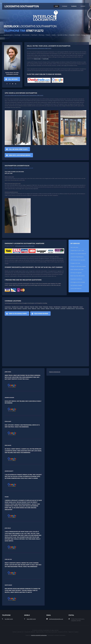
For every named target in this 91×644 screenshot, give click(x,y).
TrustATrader (46, 59)
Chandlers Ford (15, 307)
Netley (6, 308)
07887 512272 (24, 31)
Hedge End (27, 307)
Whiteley (48, 308)
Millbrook (34, 308)
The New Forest (57, 307)
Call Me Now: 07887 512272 (18, 149)
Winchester (46, 307)
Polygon (41, 307)
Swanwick (57, 308)
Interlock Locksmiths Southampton (39, 635)
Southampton (8, 307)
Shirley (30, 308)
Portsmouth (64, 307)
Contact (83, 6)
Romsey (51, 307)
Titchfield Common (71, 308)
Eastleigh (22, 307)
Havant (81, 307)
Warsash (52, 308)
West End (32, 307)
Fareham (43, 308)
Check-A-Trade (37, 59)
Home (56, 6)
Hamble (15, 308)
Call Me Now (13, 79)
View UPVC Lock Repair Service (20, 155)
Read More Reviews (41, 314)
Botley (37, 307)
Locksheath (63, 308)
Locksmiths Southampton (22, 6)
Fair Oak (10, 308)
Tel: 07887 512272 (9, 619)
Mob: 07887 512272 (31, 619)
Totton (38, 308)
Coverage (65, 6)
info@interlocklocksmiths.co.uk (56, 619)
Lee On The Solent (80, 308)
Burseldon (25, 308)
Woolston (20, 308)
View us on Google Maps (18, 314)
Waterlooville (76, 307)
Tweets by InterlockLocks (55, 372)
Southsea (70, 307)
